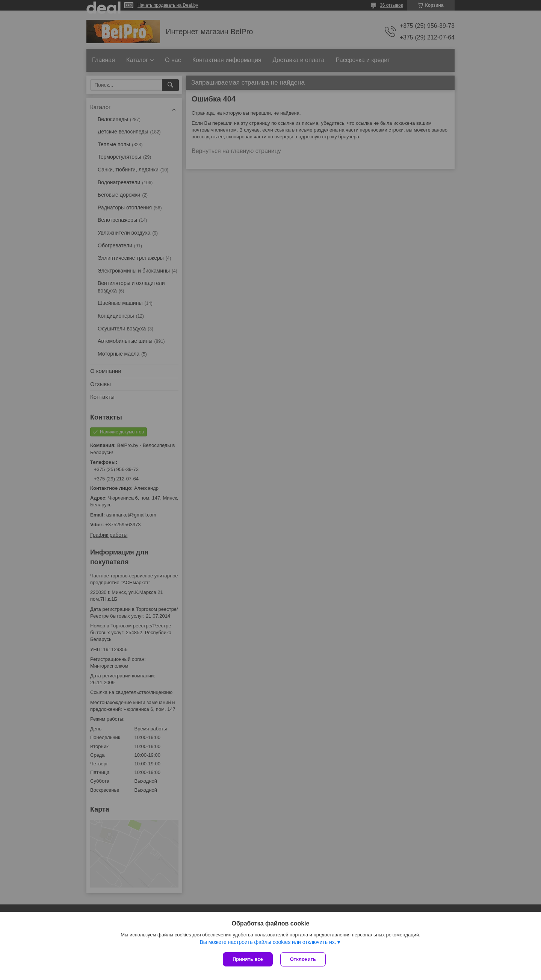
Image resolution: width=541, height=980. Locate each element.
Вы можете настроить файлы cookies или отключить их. (268, 942)
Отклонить (303, 959)
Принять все (248, 959)
